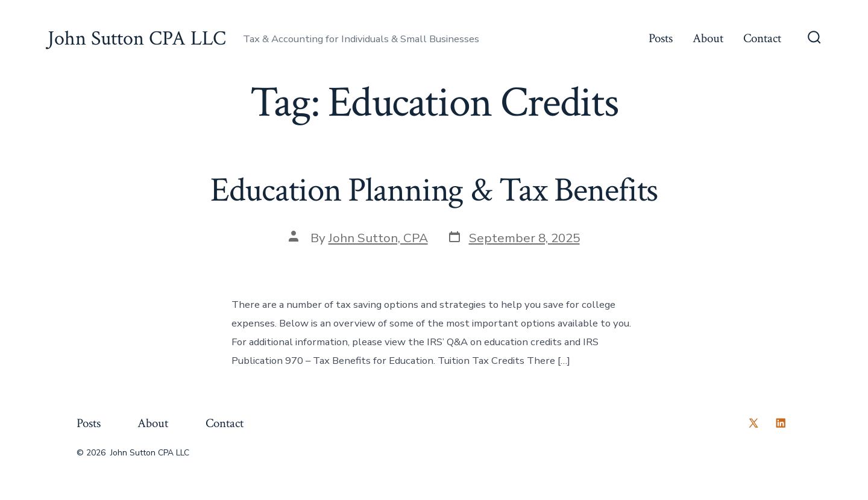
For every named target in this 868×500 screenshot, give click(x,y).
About (708, 38)
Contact (762, 38)
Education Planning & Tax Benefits (434, 190)
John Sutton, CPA (378, 238)
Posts (661, 38)
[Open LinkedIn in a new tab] (781, 423)
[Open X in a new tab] (753, 423)
